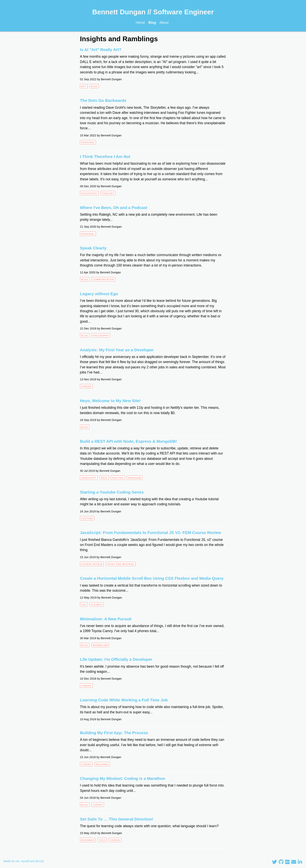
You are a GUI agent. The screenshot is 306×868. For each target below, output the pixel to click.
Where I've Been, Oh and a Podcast (114, 208)
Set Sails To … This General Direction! (117, 819)
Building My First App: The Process (114, 733)
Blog (152, 23)
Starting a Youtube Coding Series (112, 492)
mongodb (135, 478)
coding (86, 764)
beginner (102, 764)
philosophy (89, 193)
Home (140, 23)
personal (88, 142)
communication (103, 279)
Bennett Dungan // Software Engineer (153, 12)
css (84, 605)
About (164, 23)
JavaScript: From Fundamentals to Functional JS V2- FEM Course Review (151, 533)
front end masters (121, 564)
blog (94, 86)
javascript (89, 478)
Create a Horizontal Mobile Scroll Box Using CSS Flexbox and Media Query (152, 578)
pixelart (108, 193)
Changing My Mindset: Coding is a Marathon (123, 778)
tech (102, 840)
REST (104, 478)
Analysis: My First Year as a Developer (117, 350)
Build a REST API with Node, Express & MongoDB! (128, 441)
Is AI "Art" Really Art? (101, 50)
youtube (87, 518)
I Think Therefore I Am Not (105, 157)
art (84, 86)
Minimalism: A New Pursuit (106, 619)
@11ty (40, 861)
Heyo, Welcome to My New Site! (110, 401)
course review (92, 564)
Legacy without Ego (99, 294)
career (86, 386)
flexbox (97, 605)
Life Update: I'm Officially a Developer (116, 659)
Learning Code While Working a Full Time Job (124, 700)
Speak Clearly (93, 248)
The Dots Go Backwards (103, 100)
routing (118, 478)
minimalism (100, 645)
